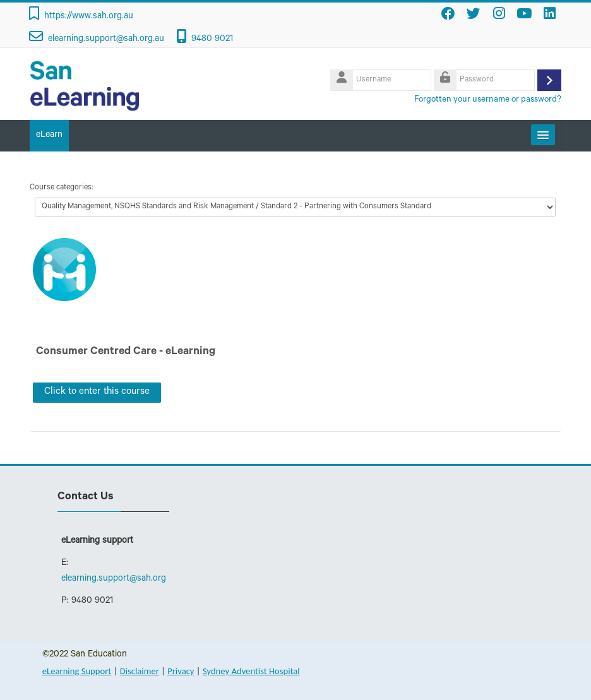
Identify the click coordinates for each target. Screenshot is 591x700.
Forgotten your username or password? (488, 100)
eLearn (49, 136)
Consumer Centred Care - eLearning (126, 352)
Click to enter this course (97, 392)
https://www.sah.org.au (89, 17)
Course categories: (61, 188)
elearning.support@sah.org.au (106, 40)
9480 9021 (212, 40)
